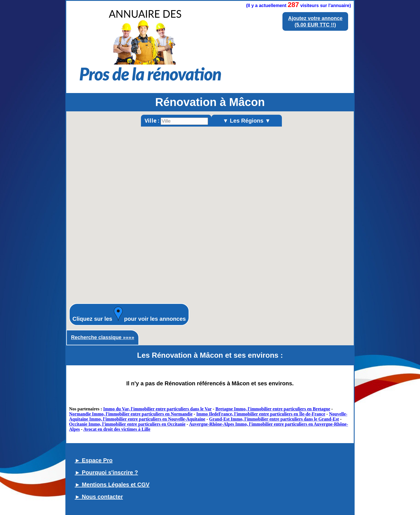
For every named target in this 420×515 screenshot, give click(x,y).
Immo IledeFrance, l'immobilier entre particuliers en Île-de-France (261, 414)
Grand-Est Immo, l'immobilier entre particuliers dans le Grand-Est (274, 419)
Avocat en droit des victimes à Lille (117, 429)
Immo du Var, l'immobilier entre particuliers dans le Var (157, 409)
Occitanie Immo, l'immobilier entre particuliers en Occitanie (127, 424)
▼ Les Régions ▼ (247, 121)
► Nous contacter (99, 497)
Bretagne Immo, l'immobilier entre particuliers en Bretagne (273, 409)
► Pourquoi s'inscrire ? (106, 472)
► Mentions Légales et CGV (112, 485)
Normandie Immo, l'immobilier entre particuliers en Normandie (131, 414)
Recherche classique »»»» (103, 337)
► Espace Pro (94, 460)
